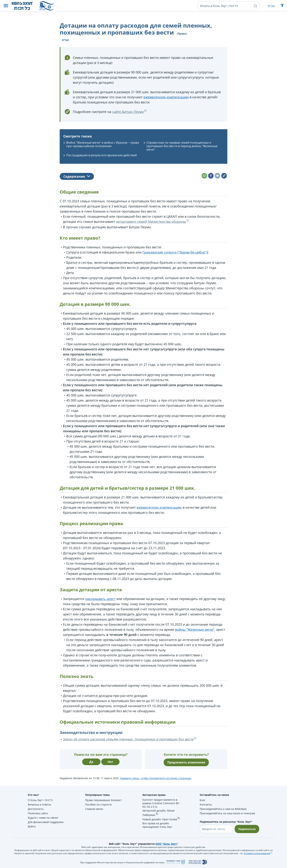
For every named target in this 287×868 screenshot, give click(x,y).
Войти (32, 826)
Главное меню (94, 809)
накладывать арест (100, 599)
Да (91, 762)
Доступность (36, 809)
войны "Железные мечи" (195, 629)
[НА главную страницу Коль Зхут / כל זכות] (25, 6)
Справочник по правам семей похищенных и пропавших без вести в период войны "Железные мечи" (182, 146)
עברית (271, 6)
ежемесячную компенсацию (166, 97)
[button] (6, 6)
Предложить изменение (186, 762)
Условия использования (257, 853)
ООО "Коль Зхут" (167, 844)
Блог (203, 800)
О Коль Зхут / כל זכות (40, 800)
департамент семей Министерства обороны (151, 222)
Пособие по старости (98, 804)
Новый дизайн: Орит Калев (160, 819)
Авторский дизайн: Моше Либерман (159, 813)
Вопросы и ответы (39, 804)
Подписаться (247, 829)
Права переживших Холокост (104, 800)
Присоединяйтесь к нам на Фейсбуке (223, 809)
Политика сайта (38, 813)
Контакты (206, 804)
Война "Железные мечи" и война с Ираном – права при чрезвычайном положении (103, 144)
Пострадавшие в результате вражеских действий (101, 155)
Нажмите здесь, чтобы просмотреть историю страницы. (156, 778)
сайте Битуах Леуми (128, 112)
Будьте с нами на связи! (43, 818)
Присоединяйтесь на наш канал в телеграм (227, 813)
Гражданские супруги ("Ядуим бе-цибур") (175, 252)
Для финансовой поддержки (46, 822)
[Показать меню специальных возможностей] (282, 6)
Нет (110, 762)
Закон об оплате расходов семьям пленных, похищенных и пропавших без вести (128, 739)
